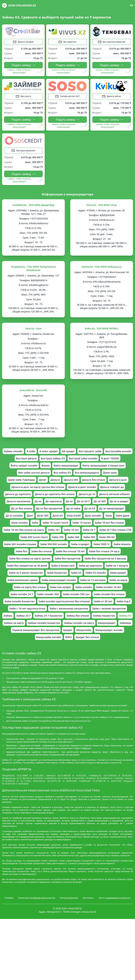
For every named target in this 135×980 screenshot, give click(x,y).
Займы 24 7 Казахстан (104, 640)
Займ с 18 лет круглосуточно (55, 632)
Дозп (37, 528)
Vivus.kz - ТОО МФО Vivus (102, 207)
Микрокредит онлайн (111, 662)
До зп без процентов (48, 520)
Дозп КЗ (66, 528)
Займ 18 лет (116, 543)
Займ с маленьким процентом (98, 632)
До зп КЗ (91, 520)
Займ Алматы (40, 565)
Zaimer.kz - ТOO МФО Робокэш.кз (102, 269)
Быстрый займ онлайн (111, 461)
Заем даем (24, 535)
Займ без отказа (80, 565)
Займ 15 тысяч (109, 535)
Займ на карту (103, 602)
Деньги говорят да (69, 498)
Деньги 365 (121, 483)
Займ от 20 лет (115, 625)
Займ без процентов (110, 573)
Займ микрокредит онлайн (40, 602)
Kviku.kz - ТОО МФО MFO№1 (102, 330)
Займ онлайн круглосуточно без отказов (74, 625)
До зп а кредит (121, 513)
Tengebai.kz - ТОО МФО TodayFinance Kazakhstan (33, 270)
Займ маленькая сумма (99, 595)
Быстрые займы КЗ (79, 461)
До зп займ (74, 520)
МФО (69, 670)
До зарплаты (53, 513)
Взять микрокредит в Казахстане (38, 476)
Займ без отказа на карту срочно (70, 573)
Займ (60, 535)
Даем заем (43, 483)
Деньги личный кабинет (101, 505)
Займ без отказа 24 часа (28, 573)
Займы (61, 640)
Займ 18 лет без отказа (26, 543)
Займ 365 (10, 558)
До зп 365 (101, 513)
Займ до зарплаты (21, 588)
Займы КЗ (83, 647)
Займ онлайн (85, 610)
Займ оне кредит (60, 610)
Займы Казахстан (60, 647)
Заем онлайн (44, 535)
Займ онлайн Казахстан (26, 625)
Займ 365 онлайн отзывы (58, 558)
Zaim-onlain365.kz (19, 5)
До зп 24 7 (84, 513)
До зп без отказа (19, 520)
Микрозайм (85, 662)
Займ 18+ (98, 543)
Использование (69, 931)
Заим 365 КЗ (29, 558)
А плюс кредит (63, 453)
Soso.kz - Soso (33, 330)
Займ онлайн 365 (47, 617)
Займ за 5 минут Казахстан (83, 588)
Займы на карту (104, 647)
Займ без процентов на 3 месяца (30, 580)
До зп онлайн (21, 528)
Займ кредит (70, 595)
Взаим (80, 468)
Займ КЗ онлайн (47, 595)
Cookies (9, 931)
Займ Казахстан (116, 588)
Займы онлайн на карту (67, 655)
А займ (45, 453)
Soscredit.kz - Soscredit (33, 392)
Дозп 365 (51, 528)
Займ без (59, 565)
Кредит (68, 662)
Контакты (88, 931)
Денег (91, 483)
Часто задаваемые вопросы (114, 931)
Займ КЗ (26, 595)
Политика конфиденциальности (37, 931)
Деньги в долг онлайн (37, 498)
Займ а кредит (121, 558)
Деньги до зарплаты (99, 498)
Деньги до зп (72, 505)
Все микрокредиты (19, 483)
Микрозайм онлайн (48, 670)
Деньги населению (16, 513)
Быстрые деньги (51, 461)
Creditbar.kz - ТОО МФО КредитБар (33, 207)
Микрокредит (96, 655)
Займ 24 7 (15, 550)
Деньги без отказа (26, 491)
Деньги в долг (52, 491)
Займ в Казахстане (115, 580)
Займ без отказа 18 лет (110, 565)
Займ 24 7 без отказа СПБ (43, 550)
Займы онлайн (26, 453)
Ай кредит (84, 453)
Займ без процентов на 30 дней (77, 580)
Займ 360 (120, 550)
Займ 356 (103, 550)
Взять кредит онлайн (57, 468)
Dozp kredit (83, 528)
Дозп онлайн (104, 528)
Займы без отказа (33, 647)
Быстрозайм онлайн (23, 461)
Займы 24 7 (77, 640)
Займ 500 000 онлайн (93, 558)
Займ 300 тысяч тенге (79, 550)
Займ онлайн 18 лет (111, 610)
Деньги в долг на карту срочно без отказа (93, 491)
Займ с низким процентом (35, 640)
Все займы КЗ (110, 476)
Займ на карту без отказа (28, 610)
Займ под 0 (24, 632)
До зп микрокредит (114, 520)
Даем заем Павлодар (69, 483)
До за (37, 513)
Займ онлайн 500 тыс (77, 617)
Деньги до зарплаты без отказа (38, 505)
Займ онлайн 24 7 (19, 617)
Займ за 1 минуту (49, 588)
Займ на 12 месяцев (76, 602)
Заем (120, 528)
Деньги (104, 483)
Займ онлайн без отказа (111, 617)
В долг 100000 (30, 468)
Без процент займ (107, 453)
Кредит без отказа (88, 670)
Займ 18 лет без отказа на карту (67, 543)
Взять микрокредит (101, 468)
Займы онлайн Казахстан (30, 655)
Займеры (116, 655)
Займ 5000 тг (18, 565)
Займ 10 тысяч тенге (81, 535)
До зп (69, 513)
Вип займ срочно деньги (81, 476)
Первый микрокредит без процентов (34, 662)
